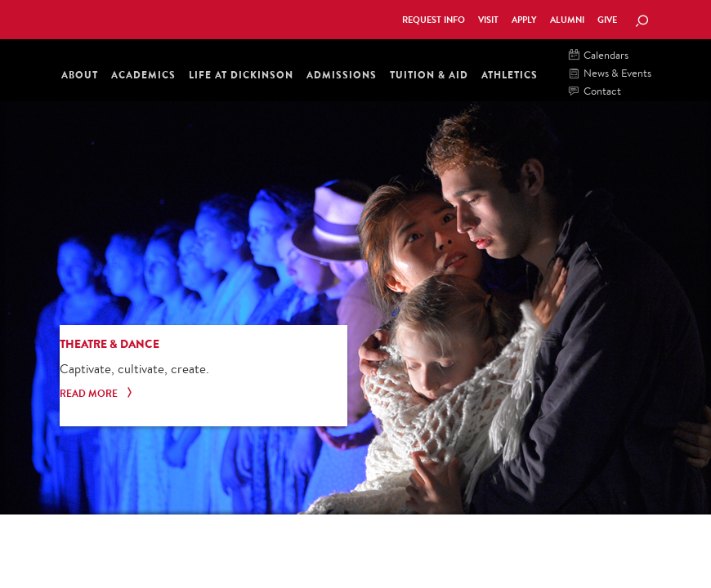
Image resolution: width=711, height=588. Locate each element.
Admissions (342, 75)
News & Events (610, 74)
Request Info (434, 20)
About (80, 75)
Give (607, 20)
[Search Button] (642, 22)
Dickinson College (134, 18)
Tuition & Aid (429, 75)
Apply (524, 20)
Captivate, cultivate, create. (134, 369)
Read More (97, 394)
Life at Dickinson (241, 75)
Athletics (510, 75)
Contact (595, 92)
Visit (488, 20)
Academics (143, 75)
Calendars (599, 56)
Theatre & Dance (110, 344)
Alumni (567, 20)
